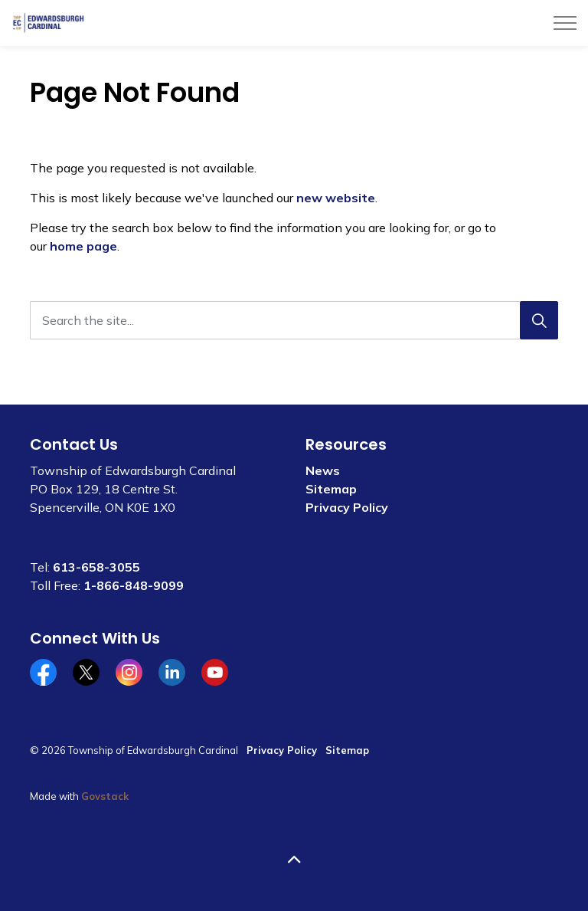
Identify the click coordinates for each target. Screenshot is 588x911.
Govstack (105, 796)
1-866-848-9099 (134, 585)
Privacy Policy (347, 507)
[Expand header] (565, 23)
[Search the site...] (294, 320)
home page (83, 246)
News (323, 470)
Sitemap (331, 489)
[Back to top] (294, 859)
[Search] (539, 320)
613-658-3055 (96, 567)
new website (336, 198)
